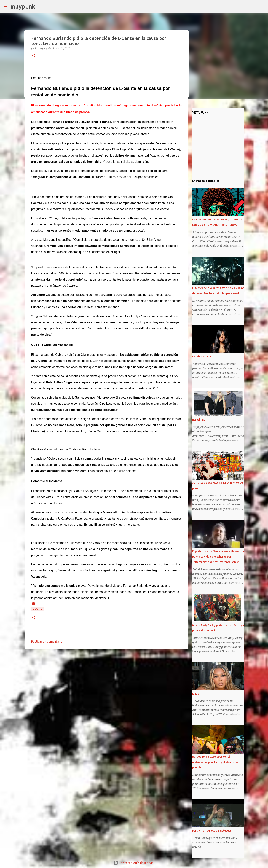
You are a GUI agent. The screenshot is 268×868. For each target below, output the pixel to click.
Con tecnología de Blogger (134, 863)
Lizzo (196, 694)
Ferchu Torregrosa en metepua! (212, 831)
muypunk (23, 6)
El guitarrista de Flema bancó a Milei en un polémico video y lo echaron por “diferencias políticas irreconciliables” (218, 557)
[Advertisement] (107, 681)
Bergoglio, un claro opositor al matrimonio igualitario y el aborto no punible (215, 762)
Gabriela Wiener (202, 356)
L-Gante (37, 609)
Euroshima (199, 420)
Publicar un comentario (47, 641)
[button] (33, 56)
